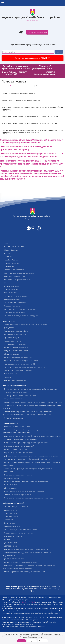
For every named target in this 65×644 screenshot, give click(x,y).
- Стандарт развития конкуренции (15, 296)
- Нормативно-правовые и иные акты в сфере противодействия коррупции (30, 389)
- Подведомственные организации (15, 347)
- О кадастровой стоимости (12, 536)
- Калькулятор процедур (11, 478)
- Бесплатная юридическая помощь (15, 507)
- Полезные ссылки (10, 485)
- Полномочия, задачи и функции (14, 334)
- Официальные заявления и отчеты (16, 351)
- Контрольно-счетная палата (13, 270)
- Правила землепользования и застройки (18, 475)
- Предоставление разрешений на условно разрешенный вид (25, 481)
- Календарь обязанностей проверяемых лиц (19, 309)
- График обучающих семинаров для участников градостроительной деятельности (33, 456)
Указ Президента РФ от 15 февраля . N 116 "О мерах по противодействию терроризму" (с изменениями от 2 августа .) (32, 164)
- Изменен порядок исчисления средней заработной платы (24, 572)
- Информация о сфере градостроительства (18, 426)
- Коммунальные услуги (11, 526)
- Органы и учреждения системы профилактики (20, 530)
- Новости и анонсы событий (13, 247)
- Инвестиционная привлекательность (17, 280)
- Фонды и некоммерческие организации (17, 370)
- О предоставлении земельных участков (18, 533)
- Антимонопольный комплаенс (14, 303)
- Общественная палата (11, 306)
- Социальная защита (10, 516)
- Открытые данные (10, 374)
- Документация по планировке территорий (18, 446)
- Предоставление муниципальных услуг (17, 357)
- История (6, 253)
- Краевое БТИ (8, 520)
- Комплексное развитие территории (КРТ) (18, 495)
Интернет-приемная (37, 32)
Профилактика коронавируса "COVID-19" (33, 58)
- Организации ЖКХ (10, 293)
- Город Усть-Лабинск (10, 260)
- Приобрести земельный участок (15, 449)
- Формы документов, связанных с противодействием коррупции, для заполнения (32, 402)
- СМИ (5, 283)
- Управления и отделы (11, 338)
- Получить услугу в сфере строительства (18, 453)
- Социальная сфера (10, 513)
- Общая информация (10, 250)
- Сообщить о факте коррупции (14, 418)
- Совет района (8, 266)
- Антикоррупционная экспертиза (15, 392)
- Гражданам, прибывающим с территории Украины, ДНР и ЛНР (26, 549)
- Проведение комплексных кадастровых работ (20, 562)
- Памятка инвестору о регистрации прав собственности (23, 491)
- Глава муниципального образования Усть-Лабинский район (25, 324)
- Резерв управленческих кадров (14, 344)
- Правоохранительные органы (14, 276)
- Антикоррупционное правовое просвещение (20, 396)
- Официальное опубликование (14, 312)
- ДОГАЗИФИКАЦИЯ (10, 543)
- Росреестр (7, 377)
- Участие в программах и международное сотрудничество (24, 367)
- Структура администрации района (15, 331)
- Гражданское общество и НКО (14, 380)
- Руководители (8, 328)
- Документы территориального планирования (20, 439)
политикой (27, 638)
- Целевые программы (11, 286)
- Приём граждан (9, 523)
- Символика (7, 257)
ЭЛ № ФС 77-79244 (29, 602)
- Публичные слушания (11, 299)
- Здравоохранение (10, 510)
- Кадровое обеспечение (12, 341)
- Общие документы (10, 488)
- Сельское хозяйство (10, 289)
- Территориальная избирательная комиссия (19, 273)
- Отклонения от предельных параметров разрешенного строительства (29, 498)
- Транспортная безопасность (13, 559)
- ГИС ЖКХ (6, 539)
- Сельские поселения (11, 263)
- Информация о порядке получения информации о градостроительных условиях (32, 436)
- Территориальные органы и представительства (20, 361)
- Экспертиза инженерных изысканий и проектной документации (26, 459)
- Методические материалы (13, 399)
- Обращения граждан (11, 354)
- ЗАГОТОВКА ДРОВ (10, 546)
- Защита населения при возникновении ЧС (19, 364)
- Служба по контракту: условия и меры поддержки (21, 316)
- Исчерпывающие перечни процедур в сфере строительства (25, 443)
